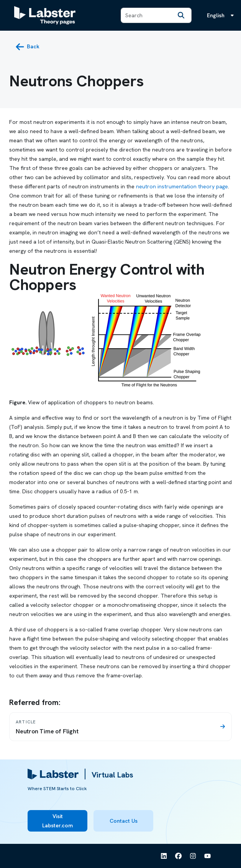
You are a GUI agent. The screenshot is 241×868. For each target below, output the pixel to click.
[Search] (181, 15)
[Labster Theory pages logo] (45, 15)
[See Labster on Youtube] (208, 856)
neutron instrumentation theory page (182, 186)
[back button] (27, 47)
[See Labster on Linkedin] (164, 856)
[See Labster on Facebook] (179, 856)
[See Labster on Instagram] (193, 856)
